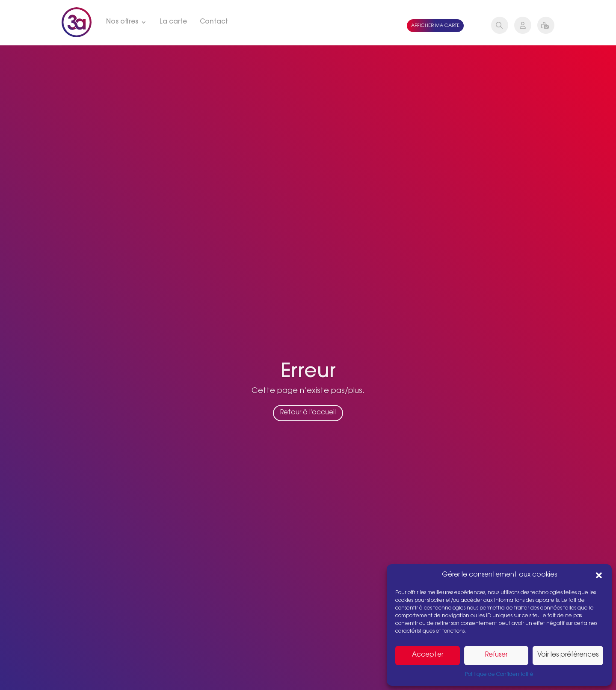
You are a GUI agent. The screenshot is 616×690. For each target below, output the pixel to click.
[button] (599, 575)
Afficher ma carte (435, 26)
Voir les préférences (568, 655)
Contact (214, 22)
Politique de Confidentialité (499, 675)
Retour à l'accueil (308, 418)
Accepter (428, 655)
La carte (173, 22)
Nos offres (122, 22)
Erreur (308, 378)
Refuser (496, 655)
